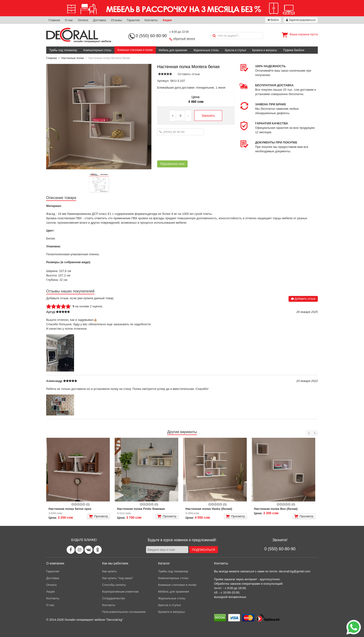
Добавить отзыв (303, 299)
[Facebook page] (71, 550)
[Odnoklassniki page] (98, 550)
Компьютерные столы (97, 50)
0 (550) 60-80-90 (151, 36)
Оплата (83, 20)
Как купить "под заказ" (118, 578)
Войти (273, 20)
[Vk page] (89, 550)
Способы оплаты (114, 585)
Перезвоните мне (172, 164)
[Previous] (309, 433)
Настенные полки (73, 58)
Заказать (208, 116)
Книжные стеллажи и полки (135, 50)
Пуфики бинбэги (294, 50)
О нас (69, 20)
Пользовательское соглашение (124, 612)
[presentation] (192, 148)
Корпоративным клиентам (120, 592)
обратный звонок (184, 39)
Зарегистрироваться (301, 20)
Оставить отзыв (189, 74)
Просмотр (98, 516)
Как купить (109, 571)
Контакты (151, 20)
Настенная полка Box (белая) (276, 509)
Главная (54, 20)
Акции (167, 20)
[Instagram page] (80, 550)
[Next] (315, 433)
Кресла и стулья (236, 50)
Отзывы (117, 20)
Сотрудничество (114, 598)
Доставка (100, 20)
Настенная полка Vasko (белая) (209, 509)
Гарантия (133, 20)
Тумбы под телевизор (63, 50)
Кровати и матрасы (265, 50)
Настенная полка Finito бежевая (141, 509)
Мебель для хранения (173, 50)
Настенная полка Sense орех (70, 509)
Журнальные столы (206, 50)
